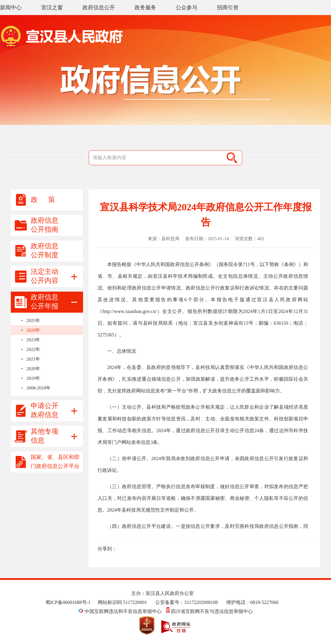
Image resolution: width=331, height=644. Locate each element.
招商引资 (228, 8)
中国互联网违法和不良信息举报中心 (121, 611)
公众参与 (187, 8)
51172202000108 (201, 602)
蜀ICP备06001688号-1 (68, 602)
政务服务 (145, 8)
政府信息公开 (99, 8)
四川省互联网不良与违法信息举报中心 (209, 611)
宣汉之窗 (52, 8)
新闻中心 (11, 8)
